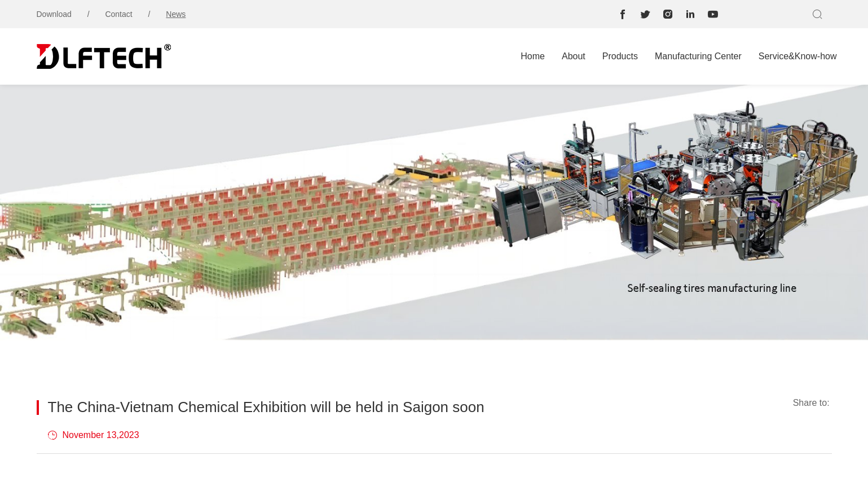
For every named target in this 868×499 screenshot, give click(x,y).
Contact (118, 14)
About (574, 56)
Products (620, 56)
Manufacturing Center (698, 56)
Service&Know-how (798, 56)
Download (54, 14)
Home (533, 56)
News (176, 14)
